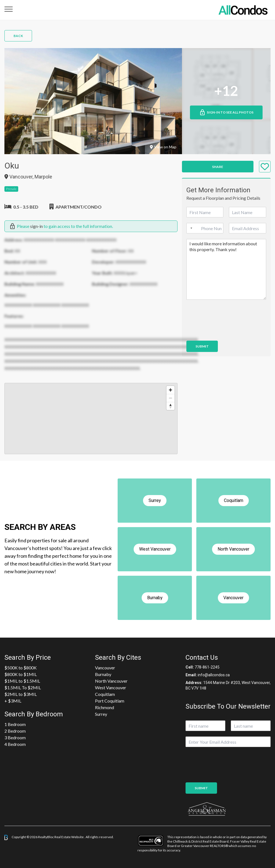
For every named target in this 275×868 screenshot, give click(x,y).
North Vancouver (111, 681)
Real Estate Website (69, 837)
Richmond (105, 707)
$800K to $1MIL (21, 674)
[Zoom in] (170, 390)
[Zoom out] (170, 398)
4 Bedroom (15, 744)
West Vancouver (111, 687)
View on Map (163, 147)
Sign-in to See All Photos (226, 112)
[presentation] (228, 332)
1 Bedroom (15, 724)
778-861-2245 (207, 667)
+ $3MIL (13, 701)
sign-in (36, 226)
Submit (202, 346)
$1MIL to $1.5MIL (22, 681)
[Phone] (205, 228)
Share (218, 167)
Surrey (101, 714)
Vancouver (105, 668)
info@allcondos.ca (214, 675)
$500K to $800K (21, 668)
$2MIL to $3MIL (21, 694)
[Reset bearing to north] (170, 406)
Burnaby (103, 674)
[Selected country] (190, 228)
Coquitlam (105, 694)
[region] (91, 419)
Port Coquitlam (110, 701)
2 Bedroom (15, 731)
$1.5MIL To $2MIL (23, 687)
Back (18, 36)
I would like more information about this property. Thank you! (226, 269)
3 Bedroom (15, 737)
